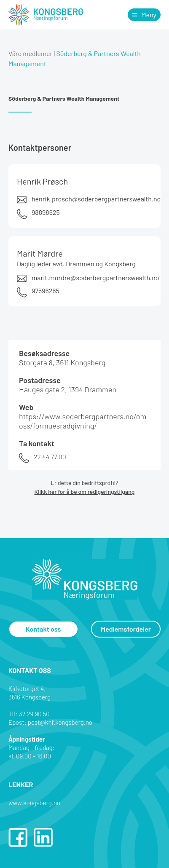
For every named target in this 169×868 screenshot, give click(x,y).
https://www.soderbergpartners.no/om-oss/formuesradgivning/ (84, 421)
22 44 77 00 (50, 457)
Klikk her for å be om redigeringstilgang (85, 492)
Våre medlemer (30, 53)
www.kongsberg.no (34, 803)
